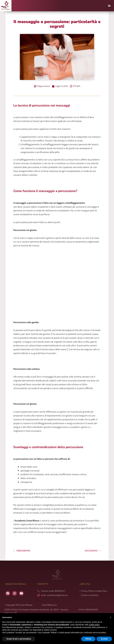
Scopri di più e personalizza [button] (19, 639)
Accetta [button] (104, 639)
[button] (109, 6)
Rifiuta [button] (88, 639)
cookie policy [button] (94, 625)
